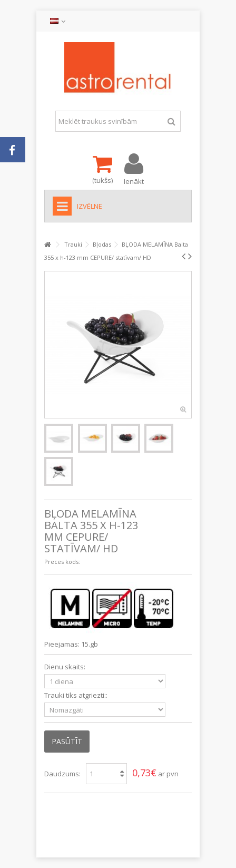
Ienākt (134, 181)
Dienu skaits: (66, 667)
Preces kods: (62, 562)
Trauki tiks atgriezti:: (77, 695)
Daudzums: (62, 774)
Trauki (73, 244)
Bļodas (102, 244)
